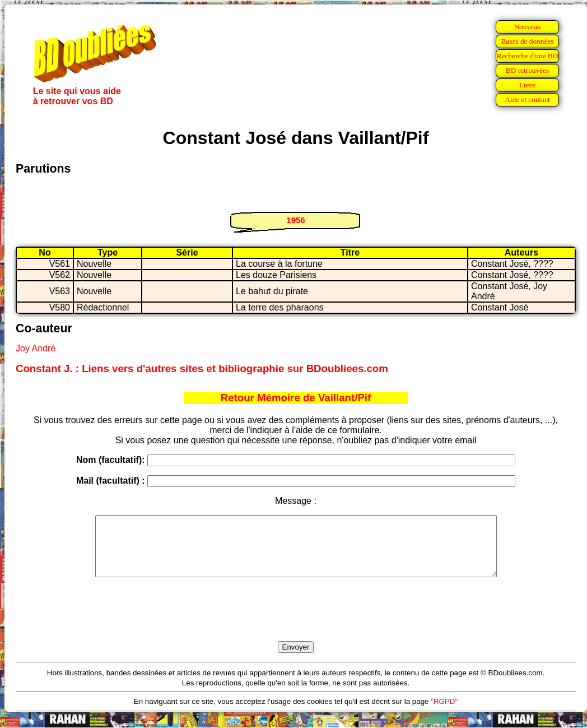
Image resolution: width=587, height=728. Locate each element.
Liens (528, 85)
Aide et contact (527, 99)
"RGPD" (444, 713)
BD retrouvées (527, 70)
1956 (295, 220)
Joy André (36, 348)
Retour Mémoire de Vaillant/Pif (296, 398)
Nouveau (527, 27)
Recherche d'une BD (528, 56)
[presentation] (296, 622)
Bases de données (527, 41)
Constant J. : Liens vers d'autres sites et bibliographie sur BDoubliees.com (202, 368)
